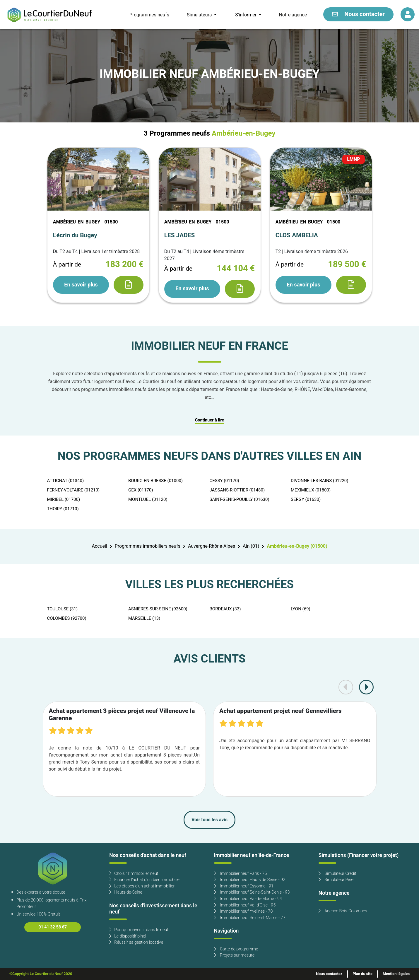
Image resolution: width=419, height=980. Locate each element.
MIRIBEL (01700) (64, 499)
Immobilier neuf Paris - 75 (241, 874)
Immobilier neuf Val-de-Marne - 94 (248, 899)
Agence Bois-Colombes (343, 911)
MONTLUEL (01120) (148, 499)
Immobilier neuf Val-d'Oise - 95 (245, 905)
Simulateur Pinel (336, 880)
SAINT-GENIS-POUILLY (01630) (240, 499)
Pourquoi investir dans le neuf (139, 930)
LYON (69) (301, 609)
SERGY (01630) (306, 499)
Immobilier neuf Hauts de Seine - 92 (250, 880)
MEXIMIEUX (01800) (311, 490)
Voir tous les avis (209, 820)
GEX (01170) (141, 490)
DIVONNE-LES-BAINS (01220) (320, 481)
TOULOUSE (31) (63, 609)
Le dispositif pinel (128, 936)
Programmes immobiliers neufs (148, 546)
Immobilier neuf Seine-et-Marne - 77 (250, 918)
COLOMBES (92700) (67, 618)
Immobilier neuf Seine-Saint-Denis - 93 (252, 892)
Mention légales (396, 974)
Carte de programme (236, 949)
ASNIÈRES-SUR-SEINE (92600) (158, 609)
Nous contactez (329, 974)
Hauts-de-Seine (126, 892)
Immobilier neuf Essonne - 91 (244, 886)
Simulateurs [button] (200, 15)
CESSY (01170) (224, 481)
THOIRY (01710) (63, 509)
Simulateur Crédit (337, 874)
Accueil (99, 546)
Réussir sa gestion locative (136, 942)
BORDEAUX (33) (225, 609)
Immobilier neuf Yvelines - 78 (243, 911)
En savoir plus (81, 285)
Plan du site (362, 974)
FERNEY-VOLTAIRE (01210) (73, 490)
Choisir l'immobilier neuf (134, 874)
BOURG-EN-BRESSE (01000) (155, 481)
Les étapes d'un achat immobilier (142, 886)
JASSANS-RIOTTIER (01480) (237, 490)
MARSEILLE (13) (144, 618)
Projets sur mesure (234, 955)
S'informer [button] (246, 15)
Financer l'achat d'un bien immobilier (145, 880)
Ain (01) (251, 546)
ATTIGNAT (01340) (66, 481)
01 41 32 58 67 (53, 927)
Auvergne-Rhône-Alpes (212, 546)
